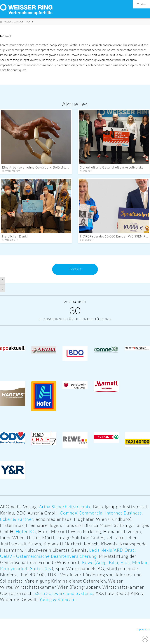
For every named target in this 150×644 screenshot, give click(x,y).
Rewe (88, 562)
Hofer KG (26, 531)
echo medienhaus (54, 519)
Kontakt (75, 269)
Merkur (140, 562)
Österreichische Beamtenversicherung (56, 556)
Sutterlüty (41, 568)
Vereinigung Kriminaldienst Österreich (65, 581)
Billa (114, 562)
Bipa (125, 562)
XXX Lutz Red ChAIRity (120, 593)
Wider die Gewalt (18, 599)
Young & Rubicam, (59, 599)
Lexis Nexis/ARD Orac (112, 550)
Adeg (101, 562)
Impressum (143, 629)
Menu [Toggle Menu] (141, 4)
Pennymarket (14, 568)
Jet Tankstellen (122, 537)
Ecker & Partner (17, 519)
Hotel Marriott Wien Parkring (70, 531)
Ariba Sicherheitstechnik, (65, 507)
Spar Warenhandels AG (80, 568)
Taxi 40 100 (33, 575)
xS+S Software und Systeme (64, 593)
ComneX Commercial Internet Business (101, 513)
